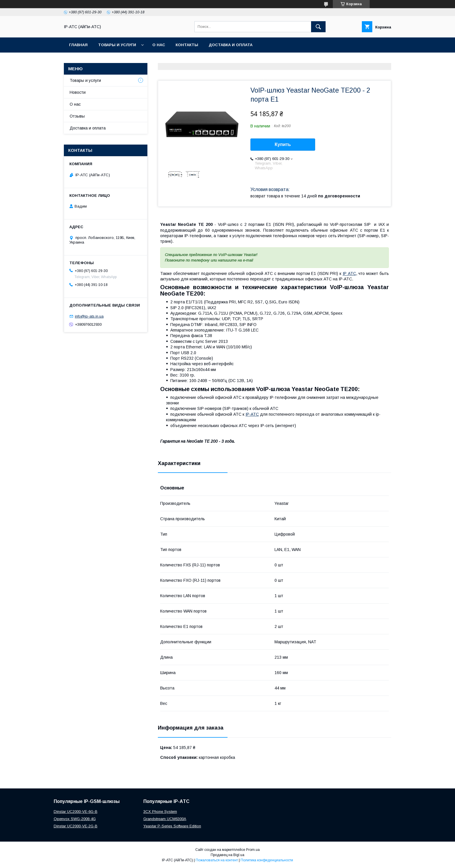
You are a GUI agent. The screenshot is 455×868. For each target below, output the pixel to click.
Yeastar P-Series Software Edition (172, 826)
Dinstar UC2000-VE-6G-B (76, 812)
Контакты (187, 45)
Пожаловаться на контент (217, 860)
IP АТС (349, 273)
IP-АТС (252, 414)
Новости (78, 92)
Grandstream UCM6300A (165, 819)
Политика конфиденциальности (267, 860)
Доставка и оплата (231, 45)
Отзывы (77, 116)
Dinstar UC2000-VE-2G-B (76, 826)
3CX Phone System (160, 812)
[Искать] (318, 27)
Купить (283, 144)
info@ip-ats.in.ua (89, 316)
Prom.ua (253, 850)
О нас (159, 45)
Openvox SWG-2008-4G (75, 819)
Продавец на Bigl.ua (228, 855)
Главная (78, 45)
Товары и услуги (117, 45)
